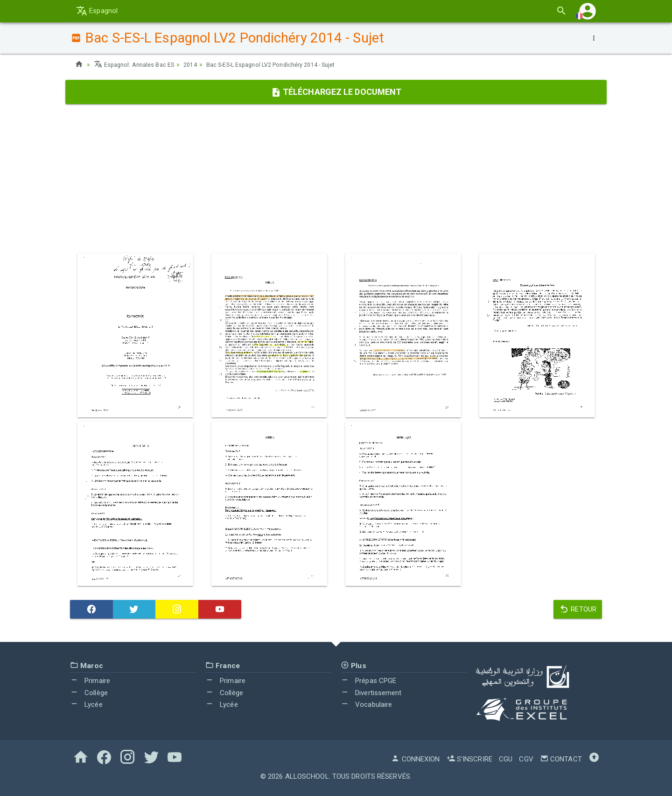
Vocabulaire (366, 704)
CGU (506, 759)
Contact (561, 759)
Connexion (415, 759)
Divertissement (371, 693)
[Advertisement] (336, 179)
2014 (198, 64)
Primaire (90, 681)
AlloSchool (307, 776)
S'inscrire (469, 759)
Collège (89, 693)
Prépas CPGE (368, 681)
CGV (526, 759)
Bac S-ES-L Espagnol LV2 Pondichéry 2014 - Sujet (289, 64)
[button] (588, 11)
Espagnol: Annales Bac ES (137, 64)
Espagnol (97, 11)
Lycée (86, 704)
